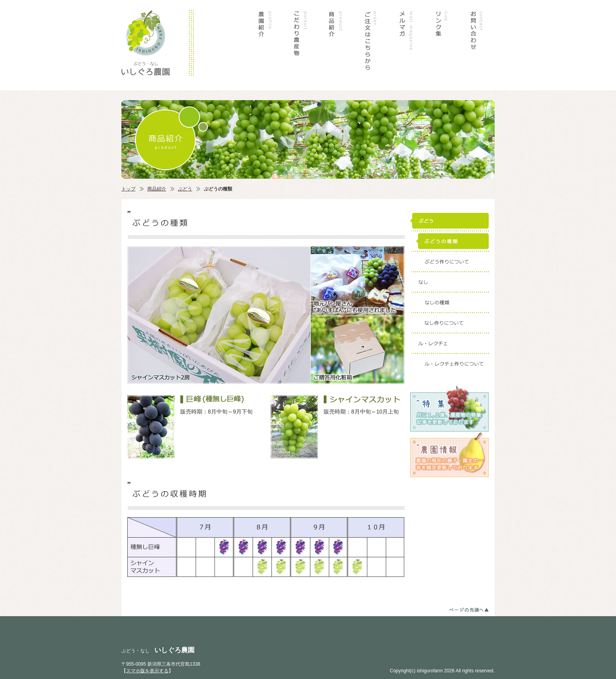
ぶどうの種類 (449, 241)
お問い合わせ (477, 45)
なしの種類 (449, 302)
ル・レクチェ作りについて (449, 364)
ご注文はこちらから (371, 45)
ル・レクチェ (449, 343)
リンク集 (442, 45)
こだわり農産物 (300, 45)
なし (449, 282)
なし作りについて (449, 323)
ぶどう (185, 189)
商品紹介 (335, 45)
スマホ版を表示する (147, 671)
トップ (128, 189)
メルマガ (406, 45)
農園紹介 (265, 45)
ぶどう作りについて (449, 262)
